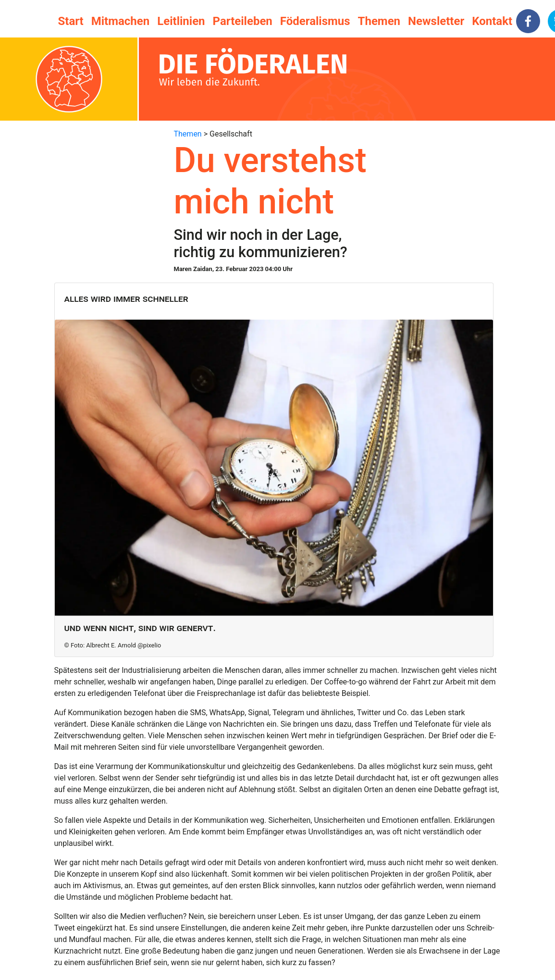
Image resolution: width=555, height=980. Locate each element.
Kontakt (492, 21)
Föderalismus (315, 21)
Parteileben (243, 21)
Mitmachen (120, 21)
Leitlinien (181, 21)
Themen (379, 21)
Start (71, 21)
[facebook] (528, 21)
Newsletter (436, 21)
